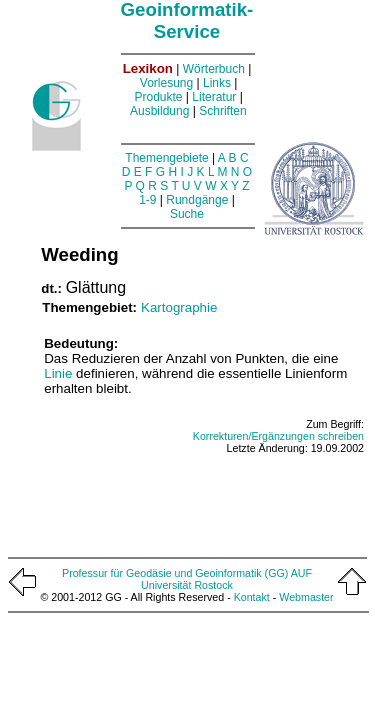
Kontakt (252, 597)
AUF (301, 573)
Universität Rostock (187, 585)
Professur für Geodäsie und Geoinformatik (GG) (175, 573)
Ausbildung (159, 111)
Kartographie (179, 307)
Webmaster (306, 597)
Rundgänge (197, 200)
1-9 (147, 200)
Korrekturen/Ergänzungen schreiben (278, 436)
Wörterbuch (214, 69)
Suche (187, 214)
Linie (58, 373)
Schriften (222, 111)
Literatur (214, 97)
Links (217, 83)
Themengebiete (166, 158)
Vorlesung (166, 83)
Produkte (158, 97)
